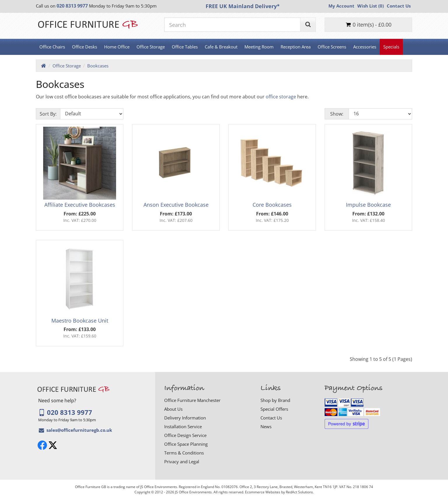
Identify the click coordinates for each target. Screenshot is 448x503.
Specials (391, 47)
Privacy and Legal (182, 462)
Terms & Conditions (184, 453)
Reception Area (296, 47)
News (266, 427)
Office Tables (185, 47)
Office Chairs (52, 47)
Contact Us (271, 418)
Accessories (365, 47)
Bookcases (98, 66)
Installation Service (183, 427)
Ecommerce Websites (263, 492)
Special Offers (274, 409)
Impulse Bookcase (368, 205)
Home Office (117, 47)
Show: (337, 114)
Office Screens (332, 47)
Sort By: (48, 114)
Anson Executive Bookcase (176, 205)
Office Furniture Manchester (192, 400)
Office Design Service (185, 435)
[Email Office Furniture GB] (79, 430)
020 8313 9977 (65, 412)
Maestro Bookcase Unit (80, 321)
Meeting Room (259, 47)
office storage (281, 97)
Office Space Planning (186, 444)
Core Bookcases (272, 205)
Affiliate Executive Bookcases (80, 205)
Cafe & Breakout (221, 47)
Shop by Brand (275, 400)
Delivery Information (185, 418)
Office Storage (151, 47)
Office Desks (85, 47)
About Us (173, 409)
